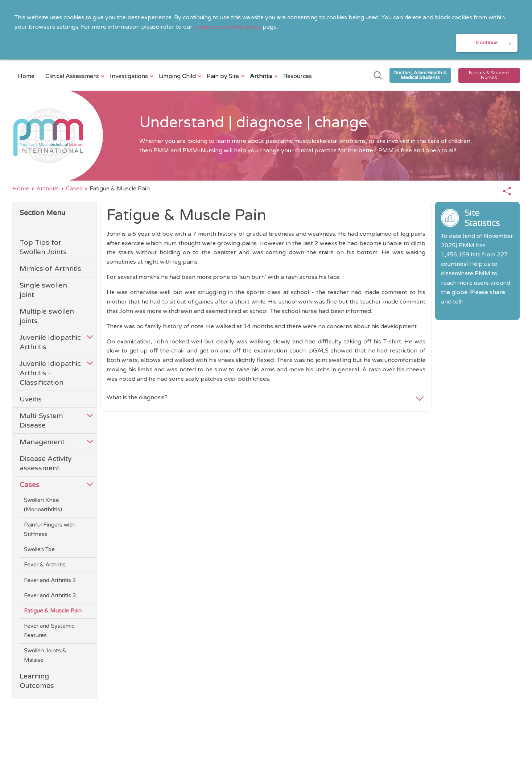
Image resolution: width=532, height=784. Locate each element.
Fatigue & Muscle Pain (53, 611)
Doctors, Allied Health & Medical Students (420, 76)
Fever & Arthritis (45, 565)
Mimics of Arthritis (50, 269)
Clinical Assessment (73, 77)
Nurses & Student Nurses (489, 76)
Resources (298, 77)
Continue (487, 43)
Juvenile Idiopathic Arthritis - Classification (50, 373)
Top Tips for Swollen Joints (43, 248)
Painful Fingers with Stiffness (49, 530)
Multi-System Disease (41, 421)
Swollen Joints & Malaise (45, 656)
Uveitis (31, 399)
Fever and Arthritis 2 (50, 581)
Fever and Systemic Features (49, 631)
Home (26, 77)
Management (42, 442)
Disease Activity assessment (46, 464)
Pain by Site (224, 77)
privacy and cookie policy (228, 27)
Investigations (130, 77)
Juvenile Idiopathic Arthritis (50, 343)
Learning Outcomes (37, 682)
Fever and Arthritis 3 (50, 596)
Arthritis (262, 77)
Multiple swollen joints (47, 317)
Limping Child (178, 77)
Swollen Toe (39, 550)
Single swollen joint (43, 291)
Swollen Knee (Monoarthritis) (43, 505)
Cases (74, 189)
